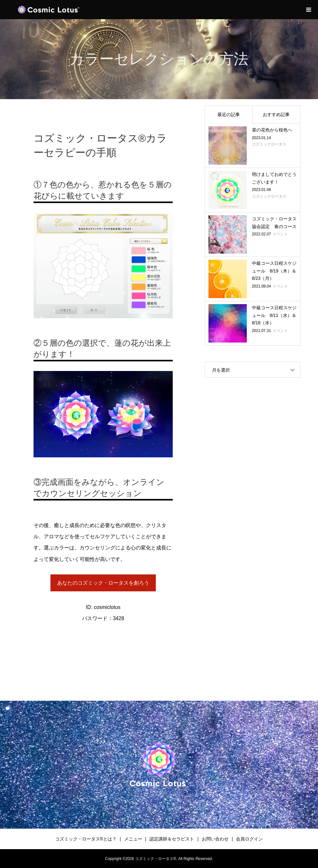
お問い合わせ (215, 839)
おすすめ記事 (276, 114)
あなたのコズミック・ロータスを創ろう (103, 583)
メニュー (133, 839)
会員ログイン (249, 839)
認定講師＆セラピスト (172, 839)
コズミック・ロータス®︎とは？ (86, 839)
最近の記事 (229, 114)
